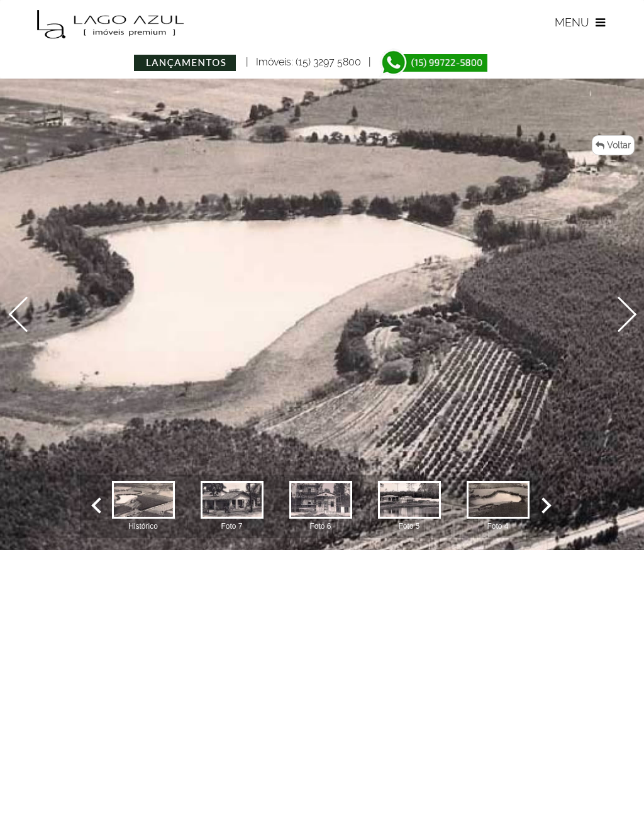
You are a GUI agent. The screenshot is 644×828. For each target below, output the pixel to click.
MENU (581, 22)
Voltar (613, 145)
